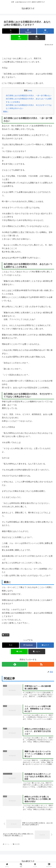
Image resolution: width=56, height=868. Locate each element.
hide (30, 91)
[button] (37, 37)
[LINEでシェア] (19, 37)
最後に (6, 112)
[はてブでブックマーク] (45, 31)
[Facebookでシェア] (28, 31)
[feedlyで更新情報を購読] (15, 664)
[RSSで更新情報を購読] (41, 664)
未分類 (6, 635)
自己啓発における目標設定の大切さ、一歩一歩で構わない (29, 95)
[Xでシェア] (11, 31)
